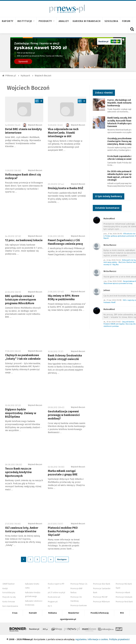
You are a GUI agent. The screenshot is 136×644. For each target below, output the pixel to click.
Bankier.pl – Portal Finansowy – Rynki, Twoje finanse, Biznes (34, 629)
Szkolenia (111, 21)
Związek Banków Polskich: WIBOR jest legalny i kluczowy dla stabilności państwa (120, 324)
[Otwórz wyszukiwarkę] (132, 29)
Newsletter (74, 613)
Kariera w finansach (87, 21)
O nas (15, 613)
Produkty (47, 21)
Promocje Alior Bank (102, 584)
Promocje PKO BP (100, 597)
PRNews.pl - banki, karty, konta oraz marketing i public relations (72, 629)
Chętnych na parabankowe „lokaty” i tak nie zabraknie (23, 357)
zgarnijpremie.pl (68, 619)
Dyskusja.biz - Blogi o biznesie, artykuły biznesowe (106, 629)
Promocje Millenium (101, 602)
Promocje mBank (123, 593)
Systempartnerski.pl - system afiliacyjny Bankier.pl (57, 629)
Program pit (53, 602)
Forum (126, 21)
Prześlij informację (100, 613)
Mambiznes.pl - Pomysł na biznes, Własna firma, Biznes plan (89, 629)
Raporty (8, 21)
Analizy (64, 21)
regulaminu (81, 639)
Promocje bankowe (79, 606)
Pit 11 (50, 606)
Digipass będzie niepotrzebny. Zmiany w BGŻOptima (21, 413)
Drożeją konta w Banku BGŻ (66, 188)
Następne (62, 559)
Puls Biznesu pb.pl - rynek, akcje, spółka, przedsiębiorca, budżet (119, 629)
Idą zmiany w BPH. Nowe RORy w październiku (64, 298)
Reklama (53, 613)
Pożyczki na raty (9, 597)
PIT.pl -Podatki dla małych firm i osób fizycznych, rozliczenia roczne (45, 629)
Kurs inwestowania (10, 606)
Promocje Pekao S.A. (79, 584)
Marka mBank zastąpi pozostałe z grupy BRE (63, 473)
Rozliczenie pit (54, 597)
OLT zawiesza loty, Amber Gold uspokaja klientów (22, 530)
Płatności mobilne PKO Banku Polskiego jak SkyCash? (63, 531)
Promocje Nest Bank (124, 602)
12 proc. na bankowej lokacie (24, 240)
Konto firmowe (9, 602)
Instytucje (26, 21)
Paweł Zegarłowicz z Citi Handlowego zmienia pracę (65, 242)
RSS (122, 613)
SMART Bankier (9, 584)
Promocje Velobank (124, 597)
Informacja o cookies (98, 639)
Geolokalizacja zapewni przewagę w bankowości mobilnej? (64, 415)
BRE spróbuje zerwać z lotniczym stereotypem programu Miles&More (21, 300)
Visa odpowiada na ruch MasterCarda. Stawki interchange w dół (63, 133)
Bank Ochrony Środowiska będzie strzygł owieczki (65, 357)
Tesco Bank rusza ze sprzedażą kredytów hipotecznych (18, 472)
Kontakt (33, 613)
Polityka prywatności (119, 639)
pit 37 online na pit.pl (56, 593)
